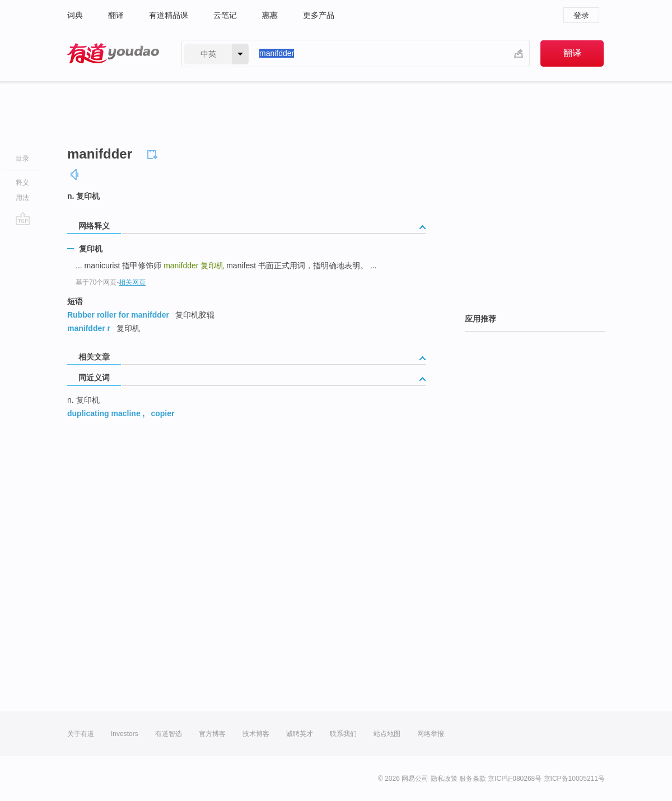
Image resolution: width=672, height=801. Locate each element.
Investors (125, 734)
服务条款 (473, 779)
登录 (581, 15)
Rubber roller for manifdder (118, 315)
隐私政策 (444, 779)
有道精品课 (169, 15)
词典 (75, 15)
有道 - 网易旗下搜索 (113, 53)
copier (162, 413)
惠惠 (270, 15)
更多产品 (319, 15)
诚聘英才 (300, 734)
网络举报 (431, 734)
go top (23, 218)
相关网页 (132, 282)
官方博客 (212, 734)
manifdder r (89, 328)
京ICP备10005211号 (574, 779)
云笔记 (225, 15)
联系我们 (343, 734)
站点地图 (387, 734)
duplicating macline (104, 413)
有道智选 (169, 734)
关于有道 (81, 734)
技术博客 (256, 734)
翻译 (116, 15)
